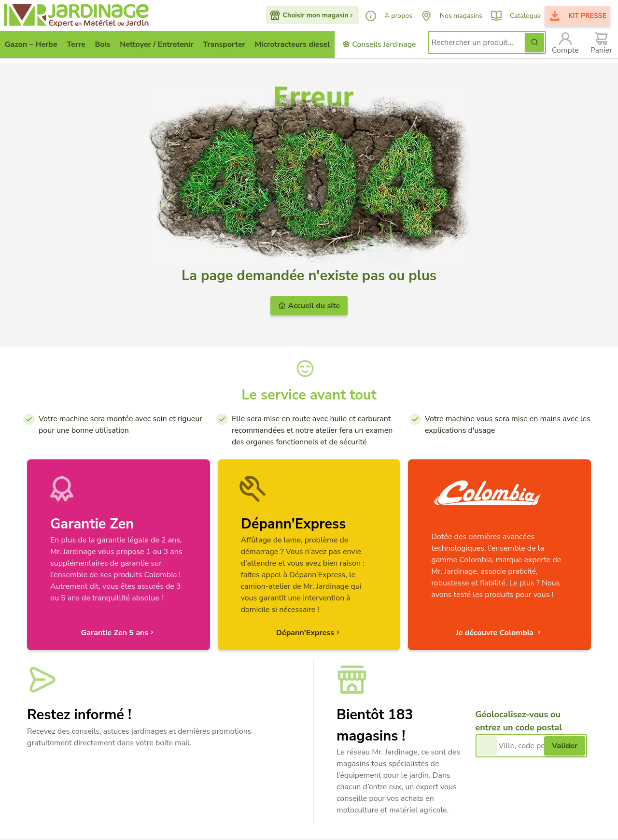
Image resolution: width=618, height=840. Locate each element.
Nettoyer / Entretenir (157, 44)
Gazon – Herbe (31, 44)
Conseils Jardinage (379, 44)
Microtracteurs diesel (293, 44)
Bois (102, 44)
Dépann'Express (309, 633)
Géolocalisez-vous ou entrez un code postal (519, 721)
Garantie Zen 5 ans (118, 633)
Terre (76, 44)
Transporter (224, 44)
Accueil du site (309, 306)
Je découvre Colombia (499, 633)
